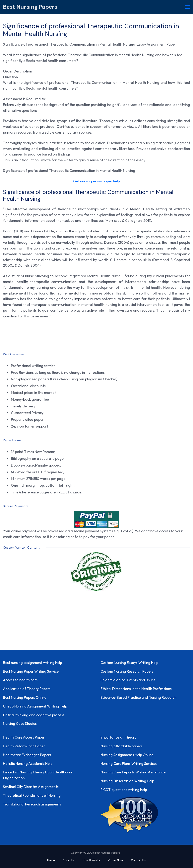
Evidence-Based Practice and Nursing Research (138, 697)
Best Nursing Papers (30, 7)
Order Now (116, 860)
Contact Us (138, 860)
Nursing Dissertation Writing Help (127, 781)
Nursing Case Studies (20, 724)
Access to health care (20, 680)
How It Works (92, 860)
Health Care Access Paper (24, 737)
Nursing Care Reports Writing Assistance (133, 772)
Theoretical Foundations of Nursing (32, 795)
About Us (69, 860)
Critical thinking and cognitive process (34, 715)
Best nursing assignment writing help (32, 663)
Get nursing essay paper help (96, 181)
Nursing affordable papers (122, 746)
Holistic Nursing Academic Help (28, 764)
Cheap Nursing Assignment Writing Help (35, 706)
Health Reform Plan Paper (24, 746)
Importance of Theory (118, 737)
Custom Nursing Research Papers (127, 671)
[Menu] (188, 7)
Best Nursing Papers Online (25, 697)
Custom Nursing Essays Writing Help (129, 663)
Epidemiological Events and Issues (128, 680)
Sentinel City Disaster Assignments (31, 787)
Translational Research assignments (32, 804)
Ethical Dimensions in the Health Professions (136, 689)
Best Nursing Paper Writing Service (31, 671)
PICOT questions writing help (124, 790)
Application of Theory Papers (27, 689)
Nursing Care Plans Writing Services (129, 764)
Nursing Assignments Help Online (127, 755)
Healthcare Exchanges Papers (27, 755)
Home (51, 860)
